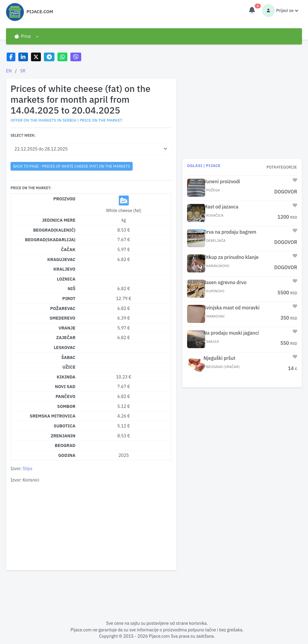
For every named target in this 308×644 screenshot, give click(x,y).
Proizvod (64, 199)
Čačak (68, 249)
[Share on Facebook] (11, 57)
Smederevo (63, 318)
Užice (69, 367)
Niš (72, 289)
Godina (67, 455)
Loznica (66, 279)
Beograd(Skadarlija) (50, 240)
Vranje (67, 328)
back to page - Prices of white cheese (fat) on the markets (72, 166)
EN (9, 71)
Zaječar (66, 337)
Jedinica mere (59, 220)
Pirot (69, 298)
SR (23, 71)
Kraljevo (64, 269)
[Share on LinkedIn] (23, 57)
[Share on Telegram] (49, 57)
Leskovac (65, 347)
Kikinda (66, 377)
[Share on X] (36, 57)
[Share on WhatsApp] (62, 57)
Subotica (65, 426)
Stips (27, 468)
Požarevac (63, 308)
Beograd (65, 445)
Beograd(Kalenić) (54, 230)
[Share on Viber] (76, 57)
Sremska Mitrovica (53, 416)
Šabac (68, 357)
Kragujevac (61, 259)
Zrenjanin (63, 436)
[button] (26, 36)
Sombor (66, 406)
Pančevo (66, 396)
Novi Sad (65, 386)
